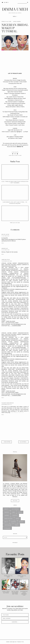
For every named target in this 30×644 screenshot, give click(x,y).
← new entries (7, 442)
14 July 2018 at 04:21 (5, 236)
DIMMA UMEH (15, 9)
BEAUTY (13, 155)
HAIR (14, 512)
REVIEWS (21, 522)
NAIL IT (6, 522)
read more (15, 501)
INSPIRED (7, 515)
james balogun (6, 260)
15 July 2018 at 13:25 (5, 250)
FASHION (7, 512)
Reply (3, 243)
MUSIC (17, 519)
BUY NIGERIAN (15, 509)
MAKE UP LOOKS (18, 155)
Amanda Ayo (5, 248)
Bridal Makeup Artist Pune (17, 412)
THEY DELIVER (8, 525)
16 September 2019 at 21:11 (7, 404)
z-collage (7, 528)
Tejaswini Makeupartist (8, 403)
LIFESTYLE (15, 515)
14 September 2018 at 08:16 (7, 261)
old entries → (23, 442)
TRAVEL (17, 525)
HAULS (20, 512)
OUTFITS (14, 522)
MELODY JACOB (5, 234)
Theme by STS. (20, 642)
